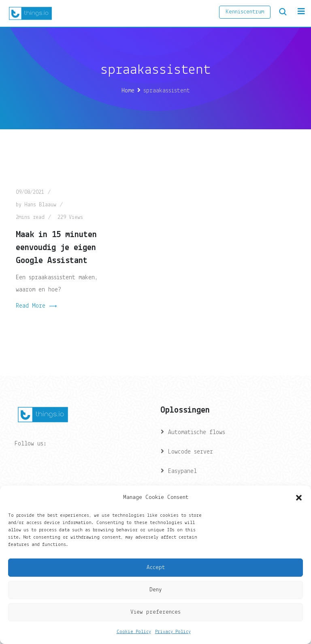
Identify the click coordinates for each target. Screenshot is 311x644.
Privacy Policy (173, 632)
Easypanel (182, 471)
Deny (156, 590)
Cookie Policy (134, 632)
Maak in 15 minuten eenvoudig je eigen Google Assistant (56, 248)
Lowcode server (191, 452)
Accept (156, 568)
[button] (299, 498)
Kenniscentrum (245, 12)
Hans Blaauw (40, 205)
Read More (36, 306)
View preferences (155, 612)
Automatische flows (197, 432)
